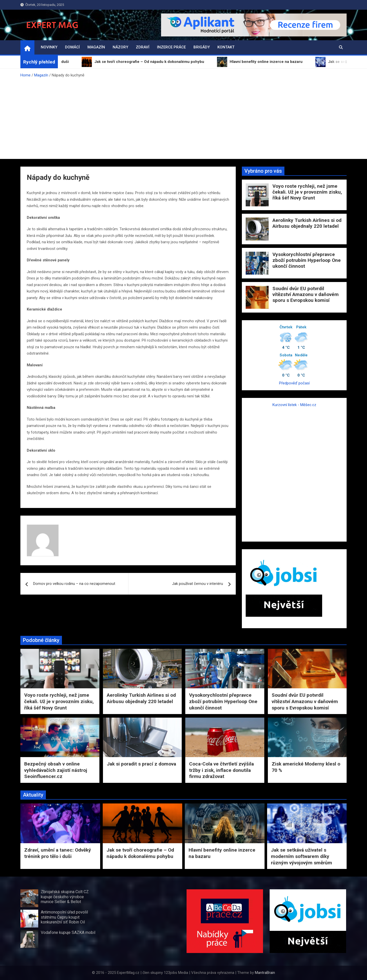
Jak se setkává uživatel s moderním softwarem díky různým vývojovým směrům (302, 856)
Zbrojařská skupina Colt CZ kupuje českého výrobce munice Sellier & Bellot (65, 897)
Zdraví (143, 47)
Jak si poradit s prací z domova (141, 764)
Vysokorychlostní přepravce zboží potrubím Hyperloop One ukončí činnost (307, 260)
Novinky (49, 47)
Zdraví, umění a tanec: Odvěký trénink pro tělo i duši (58, 853)
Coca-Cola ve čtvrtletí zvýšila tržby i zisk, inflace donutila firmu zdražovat (221, 770)
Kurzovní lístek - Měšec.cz (294, 405)
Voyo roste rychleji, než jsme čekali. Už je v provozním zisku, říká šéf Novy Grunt (307, 192)
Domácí (72, 47)
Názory (120, 47)
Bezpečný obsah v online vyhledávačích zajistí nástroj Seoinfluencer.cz (56, 770)
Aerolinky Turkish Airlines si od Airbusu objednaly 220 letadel (307, 223)
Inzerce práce (171, 47)
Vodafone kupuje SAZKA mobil (68, 932)
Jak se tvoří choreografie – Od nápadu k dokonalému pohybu (140, 853)
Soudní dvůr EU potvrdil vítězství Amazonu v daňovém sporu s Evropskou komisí (306, 294)
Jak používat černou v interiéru (198, 584)
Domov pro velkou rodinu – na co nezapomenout (74, 584)
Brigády (202, 47)
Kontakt (226, 47)
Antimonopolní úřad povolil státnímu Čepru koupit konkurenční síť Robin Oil (64, 917)
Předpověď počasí (294, 383)
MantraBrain (265, 973)
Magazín (96, 47)
